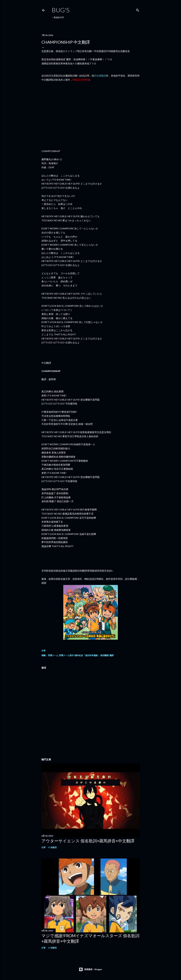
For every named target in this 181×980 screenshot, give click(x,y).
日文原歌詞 (100, 76)
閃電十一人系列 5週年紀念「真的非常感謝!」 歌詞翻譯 (84, 655)
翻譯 (112, 655)
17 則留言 (52, 948)
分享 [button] (44, 651)
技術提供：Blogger (90, 969)
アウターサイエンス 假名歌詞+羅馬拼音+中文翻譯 (88, 841)
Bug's (61, 10)
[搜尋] (138, 10)
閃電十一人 (53, 655)
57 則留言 (52, 847)
